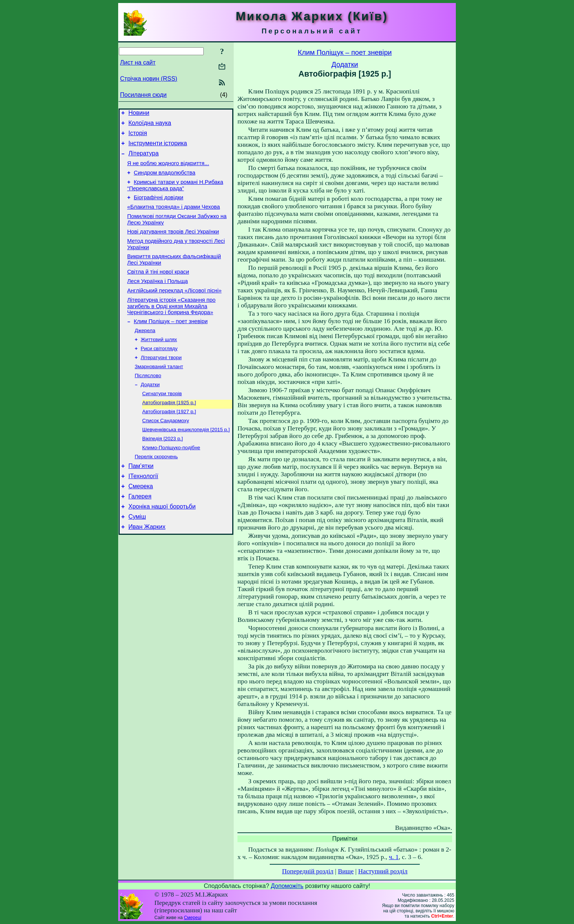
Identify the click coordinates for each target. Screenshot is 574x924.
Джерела (145, 353)
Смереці (192, 918)
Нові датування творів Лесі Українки (173, 245)
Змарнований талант (159, 392)
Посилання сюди (143, 95)
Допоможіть (287, 886)
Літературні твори (161, 382)
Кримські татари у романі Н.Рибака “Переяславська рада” (175, 194)
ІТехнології (143, 511)
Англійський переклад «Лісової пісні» (174, 310)
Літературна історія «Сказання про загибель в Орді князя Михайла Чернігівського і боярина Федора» (171, 326)
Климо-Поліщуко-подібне (171, 479)
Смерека (141, 522)
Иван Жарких (147, 567)
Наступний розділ (383, 871)
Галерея (140, 533)
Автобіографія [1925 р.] (169, 431)
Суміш (137, 556)
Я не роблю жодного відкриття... (168, 170)
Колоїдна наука (150, 125)
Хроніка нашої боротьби (162, 545)
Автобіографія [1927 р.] (169, 440)
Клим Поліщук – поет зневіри (171, 343)
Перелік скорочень (156, 489)
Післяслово (148, 401)
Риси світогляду (159, 372)
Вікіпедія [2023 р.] (163, 470)
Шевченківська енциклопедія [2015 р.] (186, 460)
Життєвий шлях (159, 362)
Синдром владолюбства (165, 181)
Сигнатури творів (162, 421)
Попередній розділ (308, 871)
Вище (346, 871)
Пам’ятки (141, 500)
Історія (138, 136)
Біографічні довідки (159, 208)
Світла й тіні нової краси (158, 289)
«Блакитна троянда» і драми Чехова (174, 218)
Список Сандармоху (166, 450)
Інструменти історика (158, 148)
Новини (139, 114)
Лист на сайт (138, 62)
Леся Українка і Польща (158, 299)
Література (143, 159)
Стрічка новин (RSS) (149, 79)
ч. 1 (394, 857)
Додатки (150, 411)
